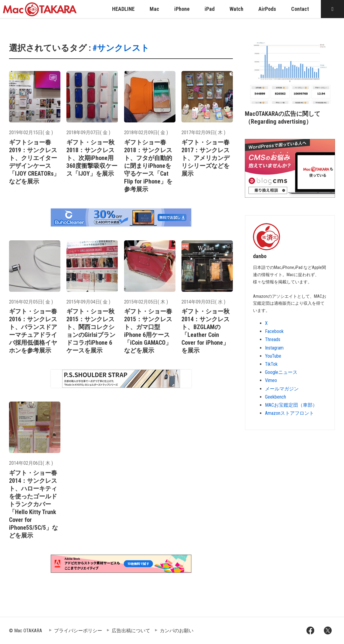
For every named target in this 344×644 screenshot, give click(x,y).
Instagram (274, 348)
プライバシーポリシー (78, 631)
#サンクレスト (121, 48)
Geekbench (276, 397)
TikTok (271, 364)
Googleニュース (281, 372)
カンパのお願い (177, 631)
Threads (273, 339)
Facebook (274, 331)
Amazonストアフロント (289, 413)
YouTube (273, 356)
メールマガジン (282, 389)
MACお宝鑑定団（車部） (291, 405)
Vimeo (271, 380)
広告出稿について (131, 631)
